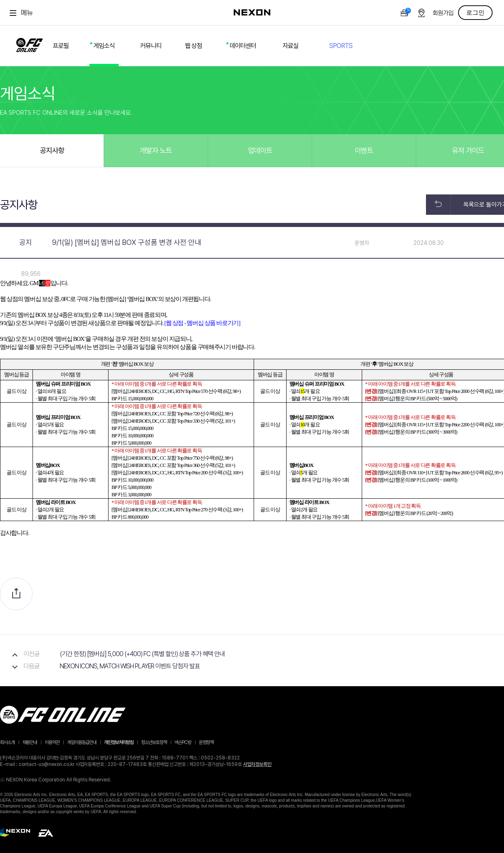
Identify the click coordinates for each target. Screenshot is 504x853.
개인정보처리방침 (119, 742)
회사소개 (7, 742)
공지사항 (52, 150)
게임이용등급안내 (82, 742)
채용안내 (30, 742)
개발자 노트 (156, 150)
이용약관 (52, 742)
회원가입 (443, 13)
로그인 (475, 13)
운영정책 (206, 742)
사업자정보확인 (257, 764)
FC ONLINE (29, 44)
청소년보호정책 (154, 742)
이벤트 (364, 150)
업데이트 (260, 150)
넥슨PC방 (183, 742)
